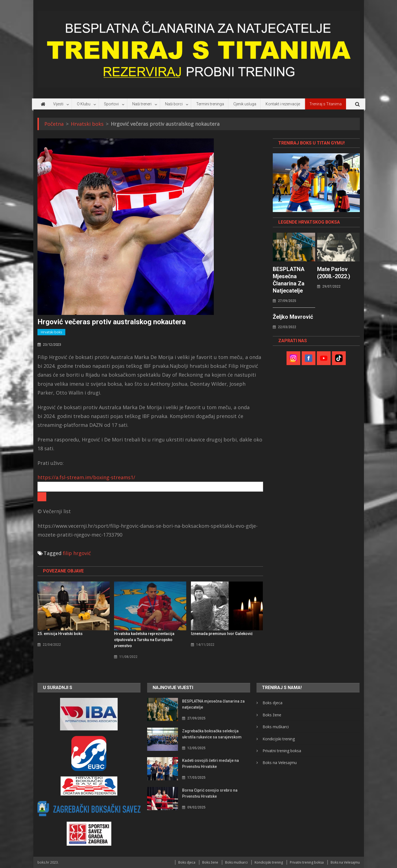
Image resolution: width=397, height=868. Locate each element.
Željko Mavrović (293, 317)
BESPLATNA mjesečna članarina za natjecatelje (289, 280)
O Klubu (84, 104)
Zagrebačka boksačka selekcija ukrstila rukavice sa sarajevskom (212, 734)
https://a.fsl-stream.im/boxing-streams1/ (86, 477)
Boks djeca (272, 703)
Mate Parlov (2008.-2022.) (334, 273)
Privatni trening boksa (282, 751)
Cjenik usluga (245, 104)
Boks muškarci (276, 727)
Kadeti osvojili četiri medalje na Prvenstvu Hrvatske (210, 763)
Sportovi (111, 104)
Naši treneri (142, 104)
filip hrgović (77, 553)
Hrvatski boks (51, 332)
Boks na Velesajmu (280, 763)
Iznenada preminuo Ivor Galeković (222, 634)
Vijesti (58, 104)
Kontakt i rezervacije (283, 104)
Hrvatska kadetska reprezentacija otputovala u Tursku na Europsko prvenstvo (144, 640)
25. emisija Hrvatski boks (60, 634)
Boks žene (272, 715)
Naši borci (174, 104)
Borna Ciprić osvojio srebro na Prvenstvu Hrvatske (210, 793)
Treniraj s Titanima (326, 104)
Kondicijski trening (279, 739)
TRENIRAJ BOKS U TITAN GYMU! (311, 143)
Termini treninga (210, 104)
